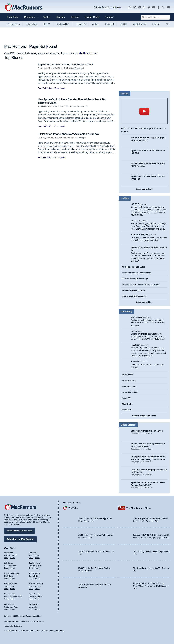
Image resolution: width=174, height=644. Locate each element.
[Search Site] (155, 17)
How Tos (60, 17)
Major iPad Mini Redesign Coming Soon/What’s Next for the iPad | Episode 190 (151, 586)
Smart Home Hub (130, 392)
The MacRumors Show (139, 508)
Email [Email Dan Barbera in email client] (6, 599)
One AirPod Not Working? (134, 296)
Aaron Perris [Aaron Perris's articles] (34, 604)
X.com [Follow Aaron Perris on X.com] (37, 609)
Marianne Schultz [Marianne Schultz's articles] (36, 583)
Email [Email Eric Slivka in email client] (31, 558)
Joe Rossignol (78, 68)
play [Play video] (144, 111)
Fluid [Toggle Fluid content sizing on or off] (38, 631)
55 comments (60, 126)
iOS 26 (123, 24)
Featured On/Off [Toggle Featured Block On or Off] (11, 631)
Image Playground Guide (134, 290)
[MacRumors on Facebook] (140, 7)
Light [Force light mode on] (56, 631)
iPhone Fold (32, 24)
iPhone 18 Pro (13, 24)
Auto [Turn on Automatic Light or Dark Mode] (51, 631)
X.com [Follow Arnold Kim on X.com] (12, 558)
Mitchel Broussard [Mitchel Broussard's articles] (12, 573)
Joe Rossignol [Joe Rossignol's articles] (35, 563)
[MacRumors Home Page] (23, 7)
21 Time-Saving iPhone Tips (135, 279)
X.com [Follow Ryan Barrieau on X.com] (37, 599)
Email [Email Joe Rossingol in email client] (31, 568)
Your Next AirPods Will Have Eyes (147, 431)
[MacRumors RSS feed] (163, 7)
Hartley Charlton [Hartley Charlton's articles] (11, 583)
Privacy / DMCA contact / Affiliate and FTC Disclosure (24, 622)
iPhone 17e (81, 24)
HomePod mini (129, 386)
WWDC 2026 (137, 317)
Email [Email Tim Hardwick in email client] (31, 578)
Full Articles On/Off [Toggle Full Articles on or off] (27, 631)
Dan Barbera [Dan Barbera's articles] (9, 594)
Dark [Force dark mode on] (61, 631)
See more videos (144, 189)
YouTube (73, 508)
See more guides (144, 302)
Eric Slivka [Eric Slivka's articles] (33, 552)
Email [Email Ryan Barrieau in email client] (31, 599)
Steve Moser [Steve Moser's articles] (9, 604)
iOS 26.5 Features (139, 221)
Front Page (13, 17)
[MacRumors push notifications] (159, 7)
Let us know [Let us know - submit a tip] (115, 7)
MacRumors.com (88, 53)
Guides (47, 17)
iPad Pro (156, 24)
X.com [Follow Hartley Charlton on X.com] (12, 588)
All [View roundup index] (168, 24)
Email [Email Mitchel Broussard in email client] (6, 578)
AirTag (95, 24)
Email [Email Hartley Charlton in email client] (6, 588)
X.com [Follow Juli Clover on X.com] (12, 568)
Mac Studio (127, 404)
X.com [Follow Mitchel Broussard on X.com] (12, 578)
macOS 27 (136, 345)
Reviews (75, 17)
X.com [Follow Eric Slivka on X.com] (37, 558)
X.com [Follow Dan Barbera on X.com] (12, 599)
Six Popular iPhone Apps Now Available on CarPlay (69, 134)
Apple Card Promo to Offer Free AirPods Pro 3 (66, 65)
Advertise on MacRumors (21, 539)
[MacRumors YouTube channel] (154, 7)
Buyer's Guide (92, 17)
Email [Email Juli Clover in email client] (6, 568)
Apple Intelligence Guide (134, 267)
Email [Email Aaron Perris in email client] (31, 609)
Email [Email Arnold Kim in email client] (6, 558)
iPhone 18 (109, 24)
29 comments (60, 157)
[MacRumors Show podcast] (130, 7)
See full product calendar (144, 416)
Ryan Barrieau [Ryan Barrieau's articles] (35, 594)
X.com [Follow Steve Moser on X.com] (12, 609)
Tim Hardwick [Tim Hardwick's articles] (34, 573)
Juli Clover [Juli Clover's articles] (9, 563)
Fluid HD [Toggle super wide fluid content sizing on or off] (44, 631)
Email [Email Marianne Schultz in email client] (31, 588)
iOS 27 (47, 24)
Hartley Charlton (80, 106)
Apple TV (126, 398)
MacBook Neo (63, 24)
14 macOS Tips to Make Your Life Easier (141, 285)
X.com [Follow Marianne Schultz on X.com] (37, 588)
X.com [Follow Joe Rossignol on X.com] (37, 568)
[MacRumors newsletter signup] (168, 7)
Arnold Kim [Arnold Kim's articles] (9, 552)
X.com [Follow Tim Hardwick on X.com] (37, 578)
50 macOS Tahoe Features (143, 235)
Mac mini (135, 362)
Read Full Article (45, 88)
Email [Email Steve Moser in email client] (6, 609)
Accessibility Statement (13, 626)
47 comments (60, 88)
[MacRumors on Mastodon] (149, 7)
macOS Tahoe (140, 24)
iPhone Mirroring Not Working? (137, 273)
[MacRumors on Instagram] (135, 7)
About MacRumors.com (20, 530)
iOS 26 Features (138, 204)
